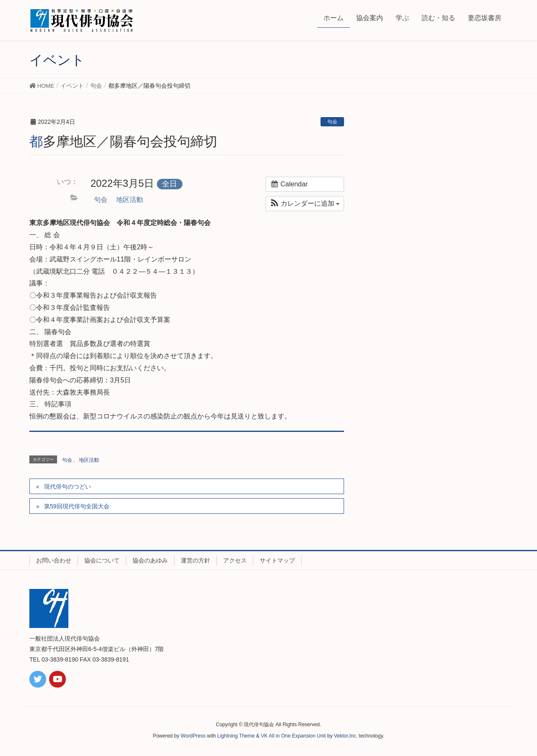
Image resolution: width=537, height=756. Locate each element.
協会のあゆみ (150, 560)
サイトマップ (277, 560)
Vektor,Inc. (346, 736)
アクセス (235, 560)
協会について (102, 560)
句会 (332, 122)
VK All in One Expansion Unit (293, 736)
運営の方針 (196, 560)
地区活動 (130, 200)
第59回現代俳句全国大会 (77, 506)
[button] (305, 204)
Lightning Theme (236, 736)
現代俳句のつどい (68, 487)
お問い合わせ (54, 560)
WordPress (193, 736)
